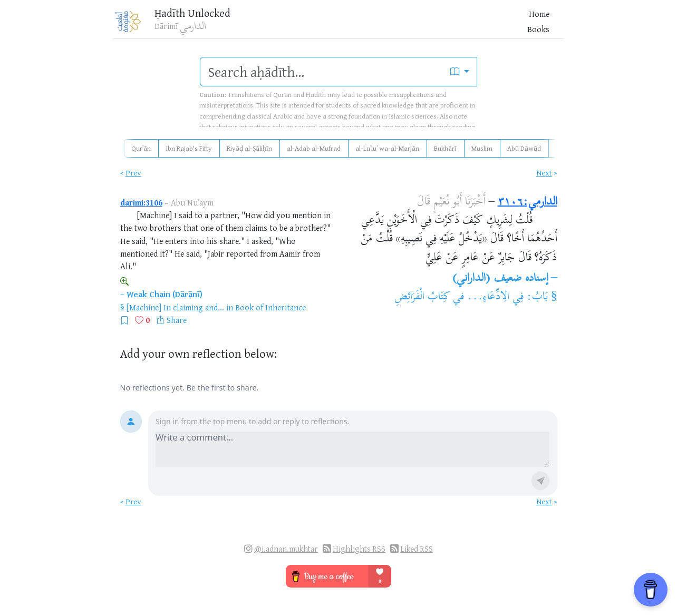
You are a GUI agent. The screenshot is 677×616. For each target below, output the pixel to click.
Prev (133, 173)
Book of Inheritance (270, 307)
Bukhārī (445, 148)
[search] (322, 72)
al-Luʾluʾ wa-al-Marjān (387, 148)
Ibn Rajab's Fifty (189, 148)
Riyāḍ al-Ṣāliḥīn (249, 148)
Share (177, 320)
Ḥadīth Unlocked (204, 15)
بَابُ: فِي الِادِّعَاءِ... (507, 297)
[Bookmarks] (503, 25)
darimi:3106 (141, 202)
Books (401, 26)
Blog (429, 26)
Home (372, 26)
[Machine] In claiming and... (175, 307)
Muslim (482, 148)
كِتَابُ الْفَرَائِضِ (423, 297)
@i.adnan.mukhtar (286, 549)
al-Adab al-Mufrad (314, 148)
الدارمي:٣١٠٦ (528, 202)
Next (544, 173)
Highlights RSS (359, 549)
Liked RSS (417, 549)
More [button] (454, 26)
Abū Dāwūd (524, 148)
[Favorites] (487, 25)
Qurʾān (141, 148)
